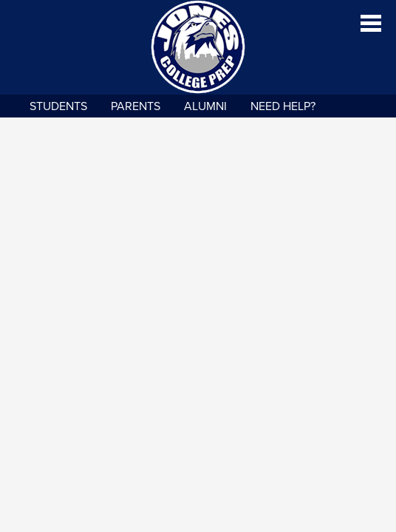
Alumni (205, 106)
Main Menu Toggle (371, 23)
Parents (136, 106)
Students (58, 106)
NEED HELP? (283, 106)
